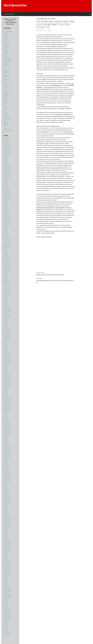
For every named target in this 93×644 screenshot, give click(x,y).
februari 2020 (7, 283)
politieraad (6, 101)
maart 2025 (6, 164)
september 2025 (7, 152)
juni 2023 (6, 205)
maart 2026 (6, 141)
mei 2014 (6, 417)
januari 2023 (6, 215)
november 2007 (7, 568)
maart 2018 (6, 327)
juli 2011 (5, 483)
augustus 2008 (7, 551)
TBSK (5, 121)
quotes (5, 103)
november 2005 (7, 615)
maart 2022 (6, 234)
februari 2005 (7, 632)
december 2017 (7, 333)
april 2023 (6, 209)
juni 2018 (6, 321)
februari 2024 (7, 189)
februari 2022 (7, 236)
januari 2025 (6, 168)
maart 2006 (6, 607)
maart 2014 (6, 421)
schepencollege (7, 107)
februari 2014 (7, 422)
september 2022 (7, 222)
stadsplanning (7, 117)
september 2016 (7, 362)
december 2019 (7, 286)
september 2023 (7, 199)
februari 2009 (7, 539)
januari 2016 (6, 378)
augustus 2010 (7, 504)
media (5, 82)
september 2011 (7, 479)
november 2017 (7, 335)
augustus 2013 (7, 434)
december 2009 (7, 520)
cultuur (5, 49)
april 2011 (6, 489)
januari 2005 (6, 634)
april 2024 (6, 185)
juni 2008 (6, 555)
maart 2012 (6, 467)
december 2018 (7, 310)
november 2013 (7, 428)
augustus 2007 (7, 574)
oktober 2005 (6, 617)
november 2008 (7, 545)
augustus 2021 (7, 248)
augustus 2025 (7, 154)
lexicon (5, 78)
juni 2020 (6, 275)
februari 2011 (7, 492)
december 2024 (7, 170)
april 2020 (6, 279)
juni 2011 (6, 485)
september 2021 (7, 246)
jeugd (5, 74)
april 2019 (6, 302)
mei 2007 (6, 580)
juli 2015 (5, 389)
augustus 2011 (7, 481)
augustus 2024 (7, 178)
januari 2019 (6, 308)
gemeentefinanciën (8, 60)
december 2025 (7, 146)
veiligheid (6, 123)
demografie (6, 53)
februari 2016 (7, 376)
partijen (5, 97)
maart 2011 (6, 490)
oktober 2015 (6, 384)
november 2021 (7, 242)
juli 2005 (5, 623)
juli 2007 (5, 576)
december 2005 (7, 613)
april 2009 (6, 535)
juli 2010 (5, 506)
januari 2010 (6, 518)
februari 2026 (7, 143)
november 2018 (7, 312)
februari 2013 (7, 446)
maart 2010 (6, 514)
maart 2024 (6, 187)
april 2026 (6, 139)
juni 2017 (6, 345)
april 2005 (6, 628)
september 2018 (7, 316)
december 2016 (7, 356)
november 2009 (7, 522)
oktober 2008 (6, 547)
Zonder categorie (7, 130)
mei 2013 (6, 440)
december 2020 (7, 263)
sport (5, 111)
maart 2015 (6, 397)
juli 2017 (5, 343)
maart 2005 (6, 630)
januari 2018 (6, 331)
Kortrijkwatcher (15, 5)
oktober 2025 (6, 150)
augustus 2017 (7, 341)
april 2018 (6, 325)
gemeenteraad (7, 62)
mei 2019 (6, 300)
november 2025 (7, 148)
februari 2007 (7, 586)
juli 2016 (5, 366)
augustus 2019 (7, 294)
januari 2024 (6, 191)
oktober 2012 (6, 454)
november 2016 (7, 358)
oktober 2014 (6, 407)
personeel (6, 99)
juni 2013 (6, 438)
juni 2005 (6, 625)
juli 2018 (5, 319)
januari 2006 (6, 611)
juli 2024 (5, 180)
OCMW (5, 92)
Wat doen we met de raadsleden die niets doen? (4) (56, 274)
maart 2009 (6, 537)
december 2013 (7, 426)
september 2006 (7, 595)
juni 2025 (6, 158)
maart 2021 (6, 257)
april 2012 (6, 465)
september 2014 (7, 409)
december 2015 (7, 380)
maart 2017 (6, 351)
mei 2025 (6, 160)
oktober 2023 (6, 197)
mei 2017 (6, 347)
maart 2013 (6, 444)
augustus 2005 (7, 621)
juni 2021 (6, 251)
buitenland (6, 45)
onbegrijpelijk (6, 93)
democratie (6, 51)
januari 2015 (6, 401)
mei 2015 (6, 393)
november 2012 (7, 452)
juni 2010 (6, 508)
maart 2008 (6, 560)
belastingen (6, 37)
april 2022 (6, 232)
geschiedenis (6, 64)
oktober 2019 (6, 290)
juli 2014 (5, 413)
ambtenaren (6, 33)
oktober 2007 (6, 570)
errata (5, 57)
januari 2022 (6, 238)
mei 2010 (6, 510)
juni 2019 (6, 298)
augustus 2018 (7, 318)
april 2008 (6, 558)
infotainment (6, 70)
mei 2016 (6, 370)
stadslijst (6, 115)
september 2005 (7, 619)
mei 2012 (6, 463)
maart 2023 (6, 211)
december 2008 (7, 543)
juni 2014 (6, 415)
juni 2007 (6, 578)
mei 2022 (6, 230)
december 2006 (7, 590)
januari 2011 (6, 494)
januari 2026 (6, 145)
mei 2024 (6, 183)
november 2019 (7, 288)
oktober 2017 (6, 337)
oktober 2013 (6, 430)
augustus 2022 (7, 224)
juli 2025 (5, 156)
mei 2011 (6, 487)
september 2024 (7, 176)
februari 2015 (7, 399)
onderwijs (6, 95)
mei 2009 (6, 533)
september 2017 (7, 339)
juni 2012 (6, 461)
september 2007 (7, 572)
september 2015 (7, 386)
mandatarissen (7, 80)
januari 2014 (6, 424)
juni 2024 (6, 181)
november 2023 (7, 195)
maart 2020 (6, 281)
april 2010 (6, 512)
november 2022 (7, 218)
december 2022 (7, 216)
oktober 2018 (6, 314)
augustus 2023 (7, 201)
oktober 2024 (6, 174)
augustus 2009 (7, 527)
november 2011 (7, 475)
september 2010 (7, 502)
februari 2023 (7, 213)
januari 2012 (6, 471)
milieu (5, 84)
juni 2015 (6, 391)
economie (6, 55)
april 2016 (6, 372)
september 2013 (7, 432)
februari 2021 (7, 259)
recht (5, 105)
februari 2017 (7, 352)
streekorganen (7, 119)
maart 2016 (6, 374)
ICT (4, 68)
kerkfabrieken (7, 76)
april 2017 (6, 349)
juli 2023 (5, 203)
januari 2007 (6, 588)
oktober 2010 (6, 500)
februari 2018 (7, 329)
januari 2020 (6, 284)
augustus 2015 (7, 387)
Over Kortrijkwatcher (9, 14)
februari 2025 (7, 166)
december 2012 (7, 450)
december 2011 (7, 473)
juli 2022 (5, 226)
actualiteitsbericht (7, 31)
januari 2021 (6, 261)
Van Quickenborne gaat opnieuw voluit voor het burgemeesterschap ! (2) (56, 280)
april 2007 (6, 582)
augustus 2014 (7, 411)
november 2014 (7, 405)
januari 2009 (6, 541)
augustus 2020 (7, 271)
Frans (51, 30)
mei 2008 (6, 557)
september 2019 (7, 292)
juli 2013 (5, 436)
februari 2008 (7, 562)
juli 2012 (5, 459)
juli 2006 (5, 599)
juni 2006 (6, 601)
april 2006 (6, 605)
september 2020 (7, 269)
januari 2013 (6, 448)
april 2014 (6, 419)
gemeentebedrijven (8, 58)
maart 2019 (6, 304)
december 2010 (7, 496)
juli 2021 (5, 249)
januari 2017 (6, 354)
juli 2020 (5, 273)
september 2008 (7, 549)
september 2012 (7, 455)
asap (38, 19)
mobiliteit (6, 86)
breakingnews (7, 43)
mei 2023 (6, 207)
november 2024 (7, 172)
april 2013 (6, 442)
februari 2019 (7, 306)
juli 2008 (5, 553)
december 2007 (7, 566)
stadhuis (5, 113)
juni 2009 (6, 531)
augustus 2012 (7, 457)
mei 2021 (6, 253)
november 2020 (7, 265)
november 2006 (7, 592)
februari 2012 (7, 469)
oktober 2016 (6, 360)
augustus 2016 (7, 364)
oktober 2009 (6, 524)
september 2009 (7, 525)
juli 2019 (5, 296)
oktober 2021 (6, 244)
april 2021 (6, 255)
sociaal (5, 109)
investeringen (7, 72)
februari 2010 (7, 516)
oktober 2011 (6, 477)
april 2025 (6, 162)
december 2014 (7, 403)
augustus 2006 (7, 597)
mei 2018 (6, 323)
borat (5, 41)
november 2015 (7, 382)
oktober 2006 (6, 593)
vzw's (5, 126)
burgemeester (43, 19)
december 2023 (7, 193)
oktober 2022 (6, 220)
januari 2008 (6, 564)
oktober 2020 (6, 267)
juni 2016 (6, 368)
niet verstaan (6, 88)
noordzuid (6, 90)
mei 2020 (6, 277)
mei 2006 (6, 603)
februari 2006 (7, 609)
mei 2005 (6, 627)
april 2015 (6, 395)
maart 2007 (6, 584)
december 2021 (7, 240)
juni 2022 (6, 228)
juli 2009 (5, 529)
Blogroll (5, 39)
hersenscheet (7, 66)
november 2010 (7, 498)
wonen (5, 128)
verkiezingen (51, 19)
